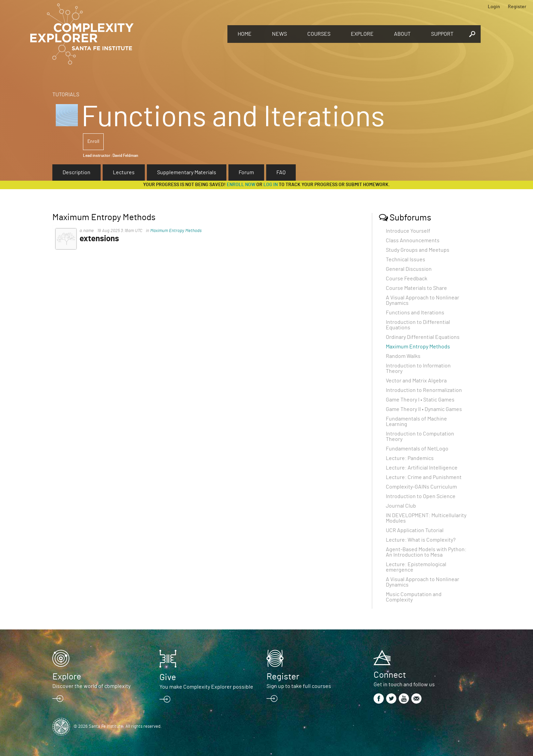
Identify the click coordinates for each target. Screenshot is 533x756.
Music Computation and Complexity (414, 597)
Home (245, 34)
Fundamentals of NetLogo (417, 449)
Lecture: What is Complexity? (421, 540)
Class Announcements (413, 241)
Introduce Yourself (408, 231)
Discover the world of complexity (91, 686)
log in (271, 185)
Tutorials (66, 95)
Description (76, 172)
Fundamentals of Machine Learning (416, 422)
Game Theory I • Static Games (420, 400)
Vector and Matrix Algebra (416, 381)
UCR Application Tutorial (415, 530)
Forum (246, 172)
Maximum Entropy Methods (176, 231)
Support (442, 34)
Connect (390, 675)
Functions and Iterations (415, 313)
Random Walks (403, 356)
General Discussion (409, 269)
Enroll (93, 142)
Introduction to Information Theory (418, 368)
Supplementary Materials (187, 172)
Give (168, 677)
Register (517, 7)
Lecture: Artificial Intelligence (422, 468)
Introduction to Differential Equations (418, 325)
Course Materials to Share (416, 288)
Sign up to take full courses (299, 686)
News (279, 34)
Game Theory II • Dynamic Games (424, 409)
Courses (319, 34)
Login (494, 7)
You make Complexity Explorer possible (206, 687)
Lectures (124, 172)
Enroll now (241, 185)
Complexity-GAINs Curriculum (421, 487)
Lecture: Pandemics (410, 458)
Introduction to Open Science (421, 496)
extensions (99, 239)
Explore (362, 34)
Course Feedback (407, 279)
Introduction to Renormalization (424, 390)
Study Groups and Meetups (418, 250)
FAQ (281, 172)
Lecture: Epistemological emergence (416, 567)
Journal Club (401, 506)
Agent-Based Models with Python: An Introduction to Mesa (426, 552)
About (402, 34)
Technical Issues (406, 260)
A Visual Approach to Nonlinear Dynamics (423, 300)
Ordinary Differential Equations (423, 337)
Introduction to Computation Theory (420, 437)
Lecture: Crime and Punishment (424, 477)
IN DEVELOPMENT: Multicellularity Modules (426, 518)
